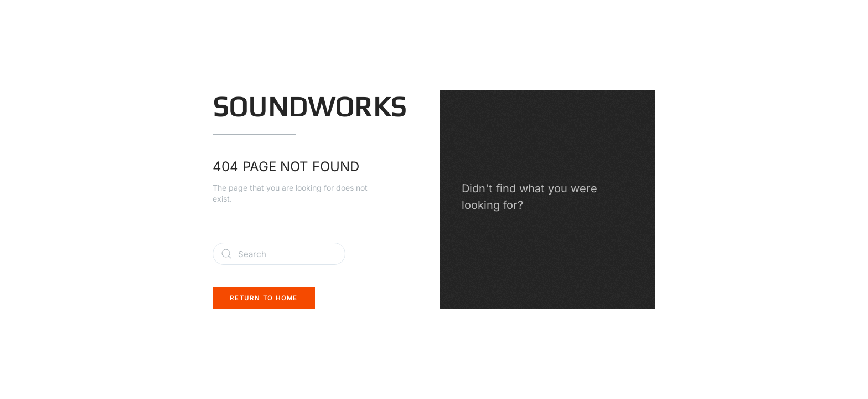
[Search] (279, 254)
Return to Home (264, 298)
